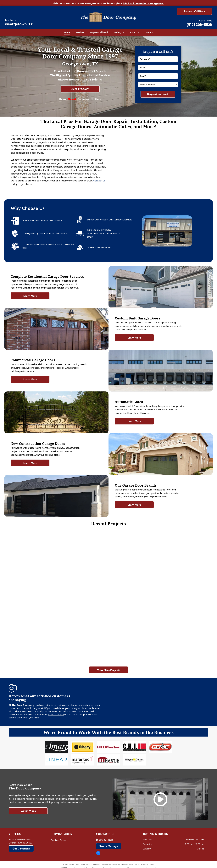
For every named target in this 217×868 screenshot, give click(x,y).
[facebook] (98, 850)
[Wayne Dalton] (134, 757)
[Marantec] (83, 757)
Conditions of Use (105, 861)
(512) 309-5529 (199, 25)
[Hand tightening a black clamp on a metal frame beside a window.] (183, 178)
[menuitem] (67, 32)
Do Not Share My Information (86, 861)
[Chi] (134, 746)
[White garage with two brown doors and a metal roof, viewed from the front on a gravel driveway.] (175, 621)
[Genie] (160, 746)
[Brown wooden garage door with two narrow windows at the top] (42, 621)
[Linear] (57, 757)
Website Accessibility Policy (144, 861)
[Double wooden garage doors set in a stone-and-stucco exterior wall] (183, 149)
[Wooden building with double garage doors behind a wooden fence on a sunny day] (175, 555)
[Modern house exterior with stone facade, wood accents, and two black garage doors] (137, 149)
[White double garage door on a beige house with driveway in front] (108, 571)
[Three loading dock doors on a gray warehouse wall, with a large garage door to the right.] (108, 638)
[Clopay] (83, 746)
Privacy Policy (68, 861)
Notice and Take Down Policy (123, 861)
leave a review (56, 715)
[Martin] (109, 757)
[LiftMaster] (109, 746)
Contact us (99, 181)
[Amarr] (57, 746)
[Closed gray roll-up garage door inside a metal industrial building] (137, 178)
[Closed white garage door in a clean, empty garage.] (42, 555)
